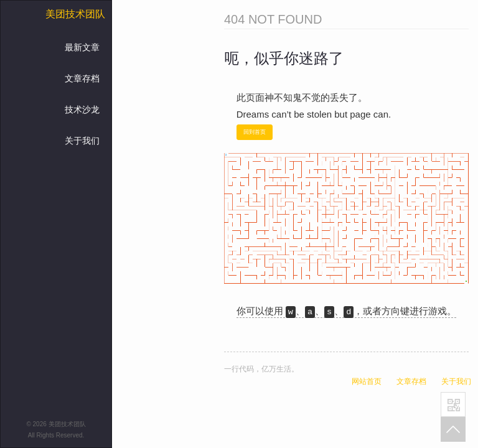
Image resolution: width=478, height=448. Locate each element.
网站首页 (367, 381)
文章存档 (82, 78)
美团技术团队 (75, 14)
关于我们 (82, 141)
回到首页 (255, 132)
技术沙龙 (82, 110)
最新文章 (82, 47)
